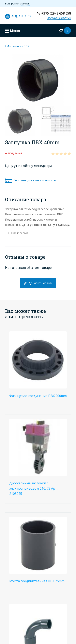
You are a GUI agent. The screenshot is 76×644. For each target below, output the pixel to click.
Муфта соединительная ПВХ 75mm (37, 581)
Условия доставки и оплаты (35, 180)
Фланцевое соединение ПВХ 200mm (38, 396)
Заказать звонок (59, 18)
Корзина (64, 31)
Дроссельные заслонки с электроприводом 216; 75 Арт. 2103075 (33, 488)
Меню (15, 31)
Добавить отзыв (40, 283)
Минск (26, 3)
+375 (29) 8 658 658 (56, 13)
